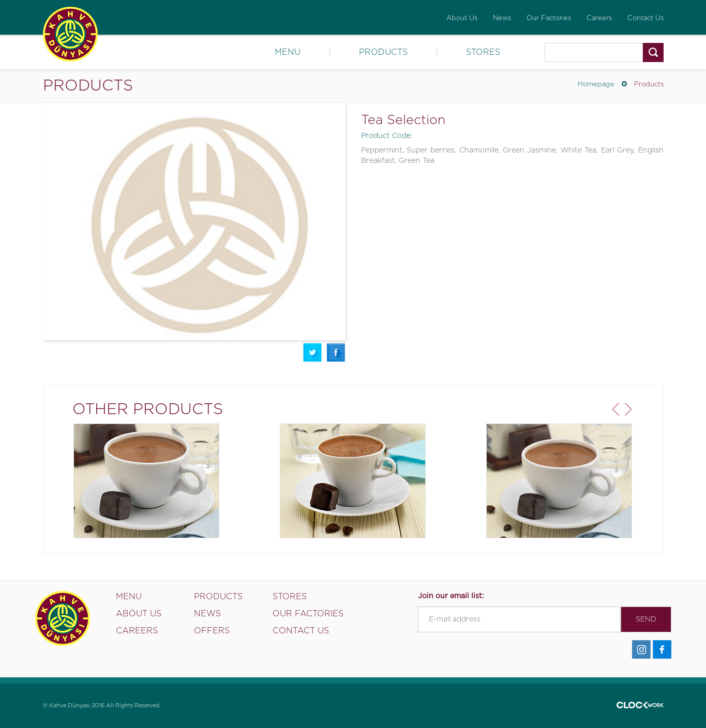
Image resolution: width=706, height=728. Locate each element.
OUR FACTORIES (308, 614)
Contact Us (645, 18)
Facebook (336, 352)
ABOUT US (139, 614)
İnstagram (641, 650)
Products (649, 85)
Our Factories (549, 18)
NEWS (207, 614)
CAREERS (137, 631)
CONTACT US (301, 631)
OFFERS (212, 631)
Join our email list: (451, 596)
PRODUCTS (383, 52)
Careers (599, 18)
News (502, 18)
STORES (483, 52)
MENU (288, 52)
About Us (462, 18)
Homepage (596, 85)
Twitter (312, 352)
